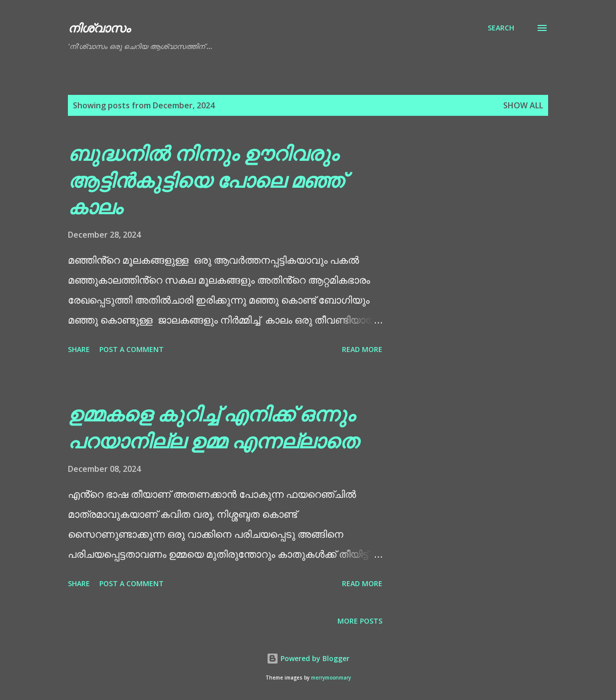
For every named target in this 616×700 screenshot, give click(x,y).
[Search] (501, 28)
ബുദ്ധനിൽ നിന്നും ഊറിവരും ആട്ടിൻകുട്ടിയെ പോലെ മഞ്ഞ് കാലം (206, 180)
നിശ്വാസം (99, 28)
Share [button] (79, 349)
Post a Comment (132, 349)
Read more (362, 349)
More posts (360, 621)
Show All (523, 105)
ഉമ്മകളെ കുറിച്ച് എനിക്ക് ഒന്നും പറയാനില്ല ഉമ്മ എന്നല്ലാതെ (213, 427)
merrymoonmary (331, 678)
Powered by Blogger (308, 658)
